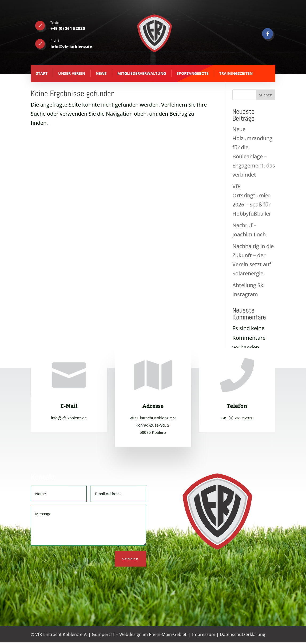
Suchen (266, 95)
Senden (131, 559)
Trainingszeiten (236, 73)
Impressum (204, 634)
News (101, 73)
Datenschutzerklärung (243, 634)
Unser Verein (72, 73)
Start (42, 73)
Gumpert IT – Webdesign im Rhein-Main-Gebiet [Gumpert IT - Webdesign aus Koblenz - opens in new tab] (139, 634)
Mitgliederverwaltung (142, 73)
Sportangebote (193, 73)
